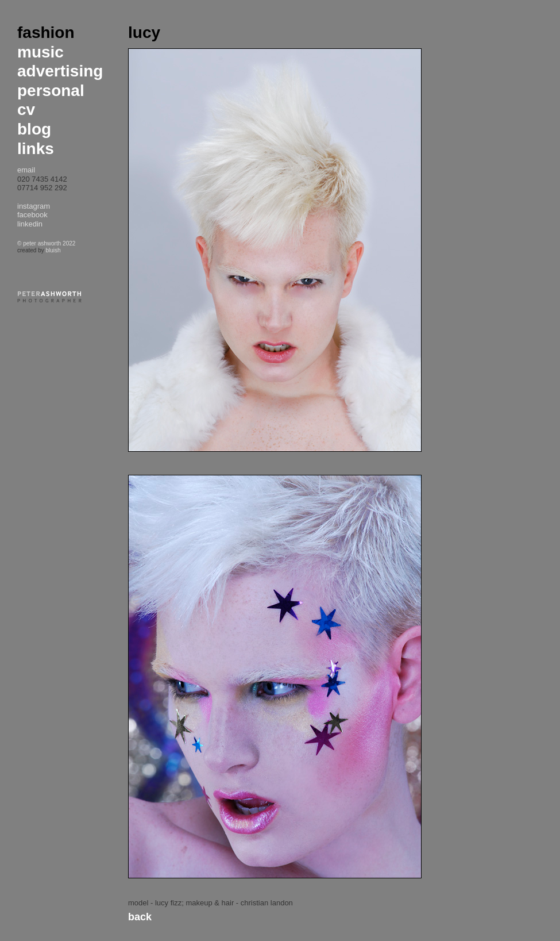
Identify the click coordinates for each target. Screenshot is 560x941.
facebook (32, 215)
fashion (46, 32)
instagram (34, 206)
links (36, 149)
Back (140, 917)
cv (26, 110)
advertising (60, 71)
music (40, 52)
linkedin (30, 224)
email (26, 170)
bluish (53, 250)
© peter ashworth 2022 (46, 243)
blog (34, 129)
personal (51, 91)
